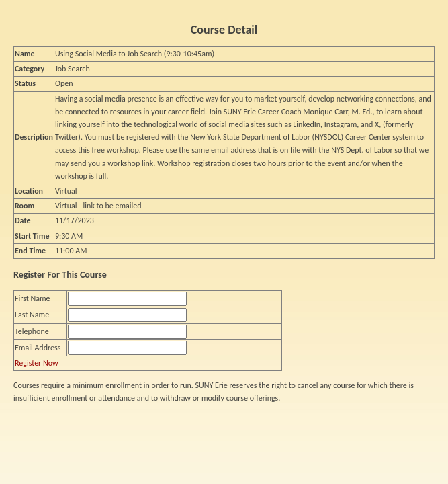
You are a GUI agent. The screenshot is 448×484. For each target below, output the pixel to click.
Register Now (37, 363)
